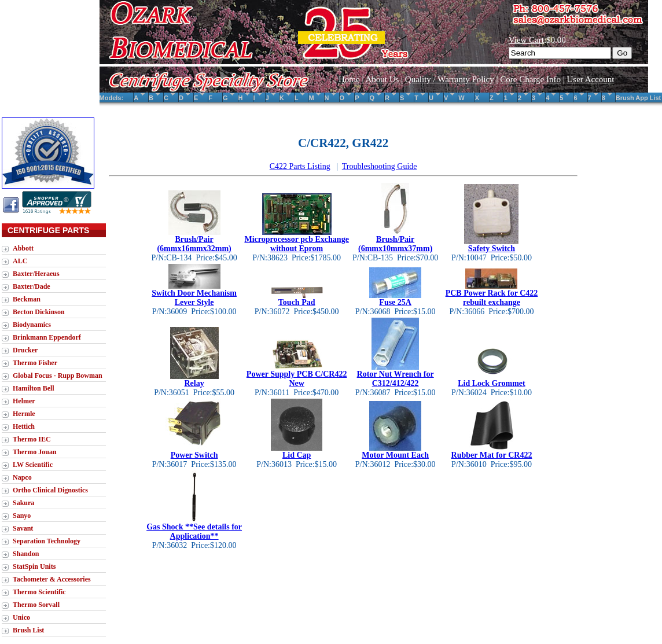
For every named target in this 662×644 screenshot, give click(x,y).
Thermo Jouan (35, 452)
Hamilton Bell (34, 388)
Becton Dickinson (39, 312)
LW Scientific (33, 465)
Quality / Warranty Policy (450, 79)
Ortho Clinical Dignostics (50, 490)
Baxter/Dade (32, 286)
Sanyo (22, 516)
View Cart (526, 40)
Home (349, 79)
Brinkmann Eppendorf (47, 337)
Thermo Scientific (39, 592)
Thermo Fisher (35, 363)
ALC (20, 261)
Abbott (23, 248)
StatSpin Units (34, 566)
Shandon (26, 554)
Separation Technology (47, 541)
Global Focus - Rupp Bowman (58, 376)
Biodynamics (32, 325)
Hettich (24, 426)
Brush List (28, 630)
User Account (590, 79)
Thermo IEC (32, 439)
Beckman (27, 299)
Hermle (24, 414)
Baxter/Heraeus (36, 274)
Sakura (23, 503)
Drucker (25, 350)
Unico (21, 617)
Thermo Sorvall (36, 605)
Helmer (24, 401)
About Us (382, 79)
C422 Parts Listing (300, 166)
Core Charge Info (530, 79)
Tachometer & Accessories (52, 579)
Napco (22, 477)
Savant (23, 528)
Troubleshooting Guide (380, 166)
